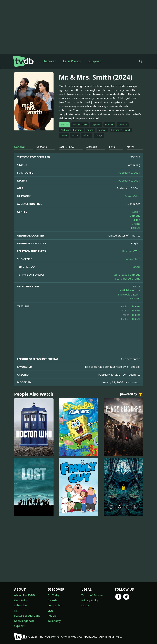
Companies (55, 605)
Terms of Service (92, 595)
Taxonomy (54, 621)
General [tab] (19, 147)
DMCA (85, 605)
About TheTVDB (24, 595)
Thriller (135, 228)
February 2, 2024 (129, 173)
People (52, 616)
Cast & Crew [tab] (66, 147)
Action (136, 212)
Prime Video (132, 196)
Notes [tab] (131, 147)
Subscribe (20, 605)
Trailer (136, 306)
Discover (49, 61)
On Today (54, 595)
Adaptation (133, 259)
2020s (136, 267)
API (16, 610)
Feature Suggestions (27, 616)
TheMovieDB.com (129, 294)
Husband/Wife (131, 251)
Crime (136, 220)
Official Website (130, 290)
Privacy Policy (90, 600)
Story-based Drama (128, 278)
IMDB (137, 286)
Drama (136, 224)
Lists (50, 610)
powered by (132, 394)
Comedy (135, 216)
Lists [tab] (112, 147)
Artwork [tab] (91, 147)
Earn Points (72, 61)
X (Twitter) (133, 298)
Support (94, 61)
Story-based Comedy (127, 275)
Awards (52, 600)
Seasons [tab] (42, 147)
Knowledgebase (24, 621)
